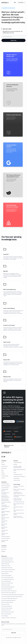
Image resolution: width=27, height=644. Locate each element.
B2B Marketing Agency (5, 515)
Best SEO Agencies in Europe (8, 612)
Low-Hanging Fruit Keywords (8, 579)
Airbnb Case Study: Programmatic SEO (18, 499)
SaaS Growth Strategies (7, 575)
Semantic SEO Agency (4, 521)
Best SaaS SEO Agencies (7, 589)
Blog (2, 470)
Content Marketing (17, 462)
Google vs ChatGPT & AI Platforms (9, 618)
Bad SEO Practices (5, 564)
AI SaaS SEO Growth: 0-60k (18, 508)
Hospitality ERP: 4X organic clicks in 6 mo (18, 493)
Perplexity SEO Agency (5, 534)
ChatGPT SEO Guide (6, 566)
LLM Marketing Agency (5, 490)
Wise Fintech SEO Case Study (19, 511)
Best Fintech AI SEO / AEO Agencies (9, 591)
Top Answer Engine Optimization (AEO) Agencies (12, 597)
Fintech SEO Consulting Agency (6, 506)
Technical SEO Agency (5, 531)
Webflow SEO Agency (4, 528)
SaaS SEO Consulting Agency (6, 503)
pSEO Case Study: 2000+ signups (19, 514)
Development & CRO (18, 475)
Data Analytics (17, 478)
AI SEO (15, 473)
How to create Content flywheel (8, 570)
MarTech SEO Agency (4, 525)
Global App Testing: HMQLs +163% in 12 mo (18, 517)
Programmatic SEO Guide (7, 568)
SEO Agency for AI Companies (5, 493)
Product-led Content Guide (7, 583)
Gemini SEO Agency (6, 538)
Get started (21, 3)
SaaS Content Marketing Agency (5, 496)
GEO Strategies (5, 616)
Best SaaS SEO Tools (6, 610)
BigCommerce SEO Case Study (19, 504)
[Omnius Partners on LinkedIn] (2, 457)
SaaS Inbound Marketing (7, 606)
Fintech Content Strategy (7, 608)
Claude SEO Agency (6, 537)
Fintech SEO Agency (6, 486)
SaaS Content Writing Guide (7, 577)
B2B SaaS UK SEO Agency (5, 518)
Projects (3, 464)
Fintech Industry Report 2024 (8, 562)
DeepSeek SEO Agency (5, 541)
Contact (3, 474)
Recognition (4, 468)
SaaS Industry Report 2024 (7, 560)
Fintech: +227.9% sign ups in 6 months (19, 490)
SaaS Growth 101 (5, 573)
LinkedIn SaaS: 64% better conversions (19, 496)
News (3, 472)
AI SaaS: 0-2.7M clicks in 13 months (19, 487)
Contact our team (8, 421)
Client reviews (5, 466)
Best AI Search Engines (6, 614)
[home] (5, 2)
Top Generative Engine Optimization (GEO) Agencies (13, 595)
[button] (15, 3)
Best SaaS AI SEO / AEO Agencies (9, 593)
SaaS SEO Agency (5, 484)
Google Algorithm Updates (7, 558)
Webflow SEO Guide (6, 585)
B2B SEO (15, 464)
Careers (3, 478)
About (3, 462)
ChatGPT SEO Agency (4, 509)
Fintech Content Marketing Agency (5, 500)
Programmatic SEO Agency (19, 476)
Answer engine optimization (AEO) (19, 470)
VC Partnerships (5, 476)
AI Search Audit (17, 480)
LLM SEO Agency (5, 488)
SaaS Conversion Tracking (7, 572)
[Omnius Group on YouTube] (4, 457)
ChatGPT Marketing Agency (6, 512)
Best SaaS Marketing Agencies (8, 587)
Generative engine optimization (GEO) (17, 467)
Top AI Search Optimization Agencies (9, 598)
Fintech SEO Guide (5, 604)
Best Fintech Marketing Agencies (8, 600)
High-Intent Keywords (6, 581)
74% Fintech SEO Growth (19, 502)
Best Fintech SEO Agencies (7, 602)
